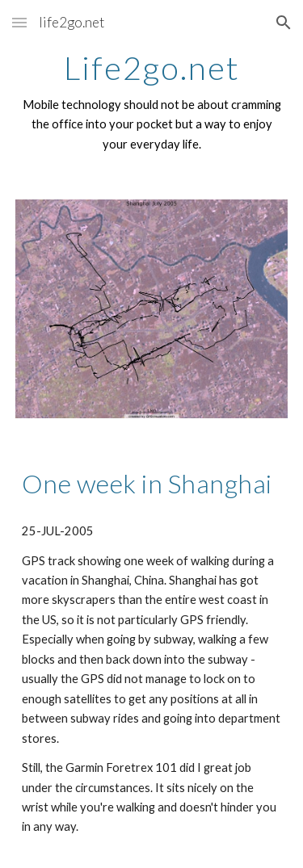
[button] (19, 22)
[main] (152, 102)
